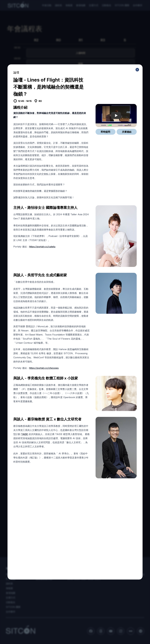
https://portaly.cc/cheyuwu (44, 368)
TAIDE (25, 434)
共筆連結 (127, 132)
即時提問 (105, 132)
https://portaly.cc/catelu (42, 247)
